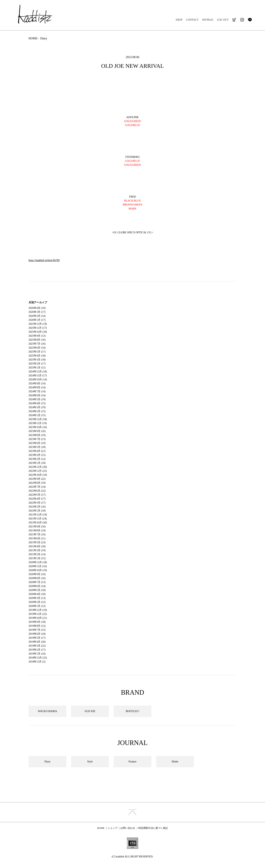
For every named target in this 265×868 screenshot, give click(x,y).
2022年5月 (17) (37, 495)
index (132, 812)
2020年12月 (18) (38, 562)
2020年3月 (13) (37, 598)
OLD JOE (90, 711)
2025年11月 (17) (38, 328)
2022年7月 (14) (37, 487)
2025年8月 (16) (37, 340)
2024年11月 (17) (38, 376)
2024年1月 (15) (37, 415)
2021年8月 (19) (37, 531)
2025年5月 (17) (37, 352)
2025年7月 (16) (37, 344)
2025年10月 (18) (38, 332)
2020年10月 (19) (38, 570)
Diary (44, 38)
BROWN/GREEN (133, 205)
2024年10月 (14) (38, 380)
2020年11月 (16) (38, 566)
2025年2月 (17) (37, 364)
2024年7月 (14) (37, 391)
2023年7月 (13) (37, 439)
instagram (242, 20)
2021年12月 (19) (38, 515)
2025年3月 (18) (37, 360)
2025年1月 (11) (37, 368)
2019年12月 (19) (38, 610)
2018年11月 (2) (37, 662)
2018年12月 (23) (38, 658)
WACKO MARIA (47, 711)
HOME (33, 38)
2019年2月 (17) (37, 650)
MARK (132, 209)
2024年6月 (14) (37, 395)
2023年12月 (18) (38, 419)
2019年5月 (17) (37, 638)
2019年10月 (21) (38, 618)
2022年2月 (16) (37, 507)
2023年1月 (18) (37, 463)
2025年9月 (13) (37, 336)
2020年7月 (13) (37, 582)
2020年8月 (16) (37, 578)
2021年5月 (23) (37, 542)
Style (90, 762)
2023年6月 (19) (37, 443)
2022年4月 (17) (37, 499)
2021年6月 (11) (37, 538)
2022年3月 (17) (37, 503)
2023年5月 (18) (37, 447)
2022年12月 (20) (38, 467)
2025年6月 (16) (37, 348)
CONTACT (192, 20)
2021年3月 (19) (37, 550)
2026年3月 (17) (37, 312)
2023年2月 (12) (37, 459)
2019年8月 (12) (37, 626)
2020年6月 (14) (37, 586)
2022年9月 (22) (37, 479)
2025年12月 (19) (38, 324)
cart (234, 20)
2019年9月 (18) (37, 622)
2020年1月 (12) (37, 606)
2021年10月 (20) (38, 523)
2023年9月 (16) (37, 431)
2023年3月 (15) (37, 455)
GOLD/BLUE (132, 125)
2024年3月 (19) (37, 407)
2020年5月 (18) (37, 590)
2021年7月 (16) (37, 534)
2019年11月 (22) (38, 614)
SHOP (179, 20)
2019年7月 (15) (37, 630)
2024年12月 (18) (38, 372)
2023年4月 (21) (37, 451)
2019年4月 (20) (37, 642)
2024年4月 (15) (37, 403)
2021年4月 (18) (37, 546)
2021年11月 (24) (38, 519)
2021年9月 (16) (37, 527)
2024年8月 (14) (37, 387)
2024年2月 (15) (37, 411)
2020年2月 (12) (37, 602)
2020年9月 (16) (37, 574)
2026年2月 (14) (37, 316)
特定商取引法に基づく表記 (153, 828)
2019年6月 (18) (37, 634)
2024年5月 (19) (37, 399)
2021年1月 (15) (37, 558)
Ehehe (175, 762)
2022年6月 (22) (37, 491)
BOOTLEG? (132, 711)
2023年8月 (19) (37, 435)
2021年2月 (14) (37, 554)
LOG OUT (223, 20)
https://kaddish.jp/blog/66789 (44, 260)
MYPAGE (208, 20)
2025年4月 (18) (37, 356)
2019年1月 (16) (37, 654)
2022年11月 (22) (38, 471)
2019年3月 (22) (37, 646)
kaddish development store (35, 14)
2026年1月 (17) (37, 320)
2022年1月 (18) (37, 511)
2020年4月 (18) (37, 594)
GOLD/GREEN (132, 165)
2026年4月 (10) (37, 308)
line (250, 20)
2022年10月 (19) (38, 475)
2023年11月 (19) (38, 423)
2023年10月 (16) (38, 427)
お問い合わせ (128, 828)
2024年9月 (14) (37, 383)
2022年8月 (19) (37, 483)
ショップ (112, 828)
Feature (132, 762)
